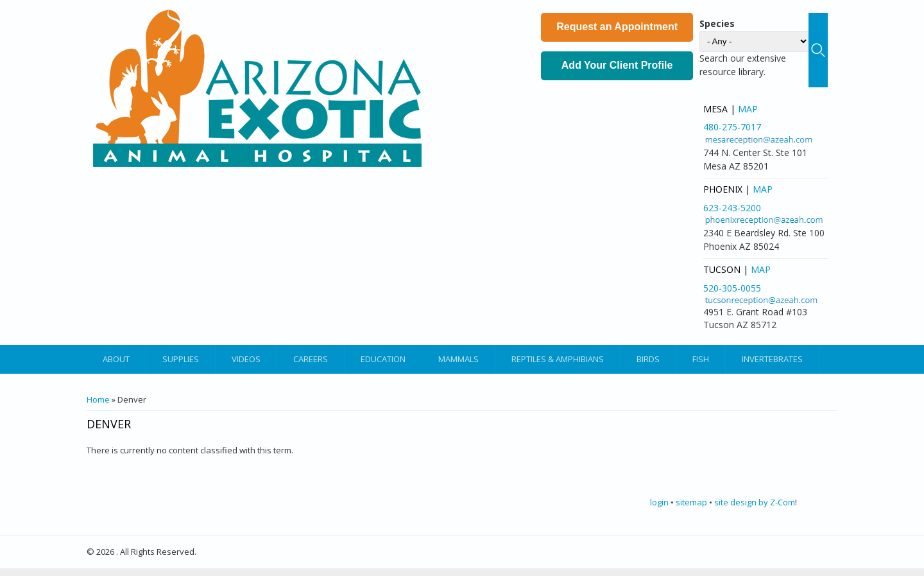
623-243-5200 (732, 208)
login (659, 502)
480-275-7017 (732, 127)
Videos (246, 359)
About (116, 359)
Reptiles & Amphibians (558, 359)
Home (98, 399)
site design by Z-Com (755, 502)
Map (748, 109)
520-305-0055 (732, 288)
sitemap (691, 502)
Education (383, 359)
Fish (701, 359)
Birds (648, 359)
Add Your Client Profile (617, 65)
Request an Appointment (617, 27)
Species (717, 23)
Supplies (181, 359)
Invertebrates (772, 359)
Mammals (458, 359)
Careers (311, 359)
